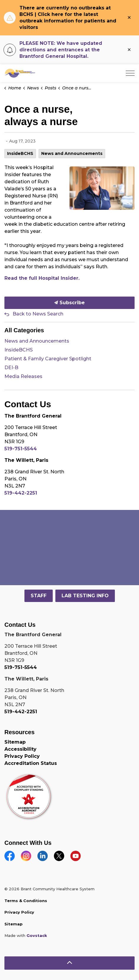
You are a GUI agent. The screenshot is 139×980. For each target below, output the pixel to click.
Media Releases (23, 376)
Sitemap (15, 742)
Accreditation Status (31, 763)
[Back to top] (69, 963)
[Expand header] (130, 73)
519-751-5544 (21, 449)
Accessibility (20, 749)
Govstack (37, 935)
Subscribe (69, 303)
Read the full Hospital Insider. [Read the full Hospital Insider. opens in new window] (42, 278)
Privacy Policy (22, 756)
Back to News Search (38, 314)
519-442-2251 (21, 493)
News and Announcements (72, 153)
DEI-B (11, 368)
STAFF (39, 596)
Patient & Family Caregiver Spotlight (48, 359)
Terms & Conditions (26, 901)
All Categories (24, 330)
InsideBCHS (20, 153)
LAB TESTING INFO (85, 596)
